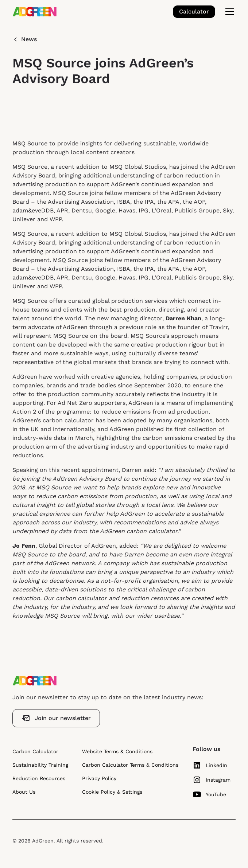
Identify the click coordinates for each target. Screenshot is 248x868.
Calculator (194, 11)
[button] (228, 12)
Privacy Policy (99, 778)
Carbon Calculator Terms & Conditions (130, 765)
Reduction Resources (39, 778)
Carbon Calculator (35, 751)
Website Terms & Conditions (117, 751)
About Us (24, 792)
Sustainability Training (40, 765)
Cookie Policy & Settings (112, 792)
